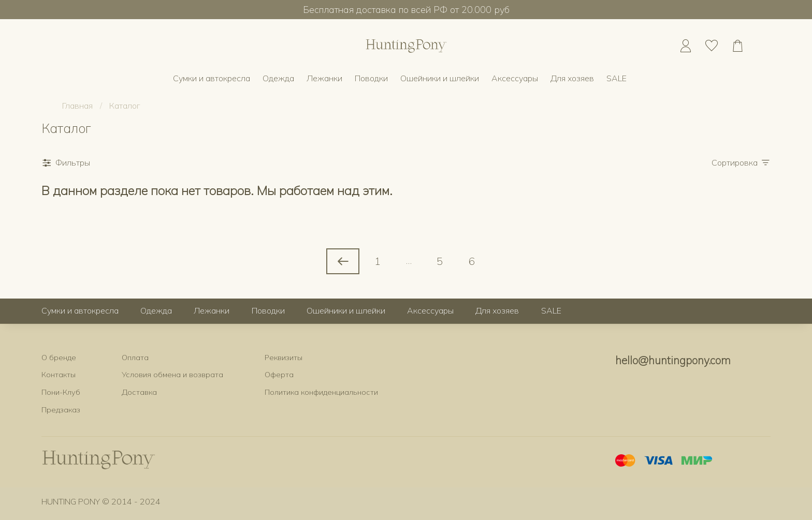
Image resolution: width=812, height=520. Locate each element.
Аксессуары (515, 78)
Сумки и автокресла (212, 78)
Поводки (371, 78)
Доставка (139, 392)
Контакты (59, 375)
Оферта (279, 375)
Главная (77, 106)
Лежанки (324, 78)
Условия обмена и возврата (172, 375)
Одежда (278, 78)
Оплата (135, 358)
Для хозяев (572, 78)
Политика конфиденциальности (321, 392)
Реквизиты (284, 358)
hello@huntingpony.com (673, 360)
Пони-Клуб (61, 392)
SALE (617, 78)
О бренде (59, 358)
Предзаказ (61, 410)
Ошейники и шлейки (440, 78)
